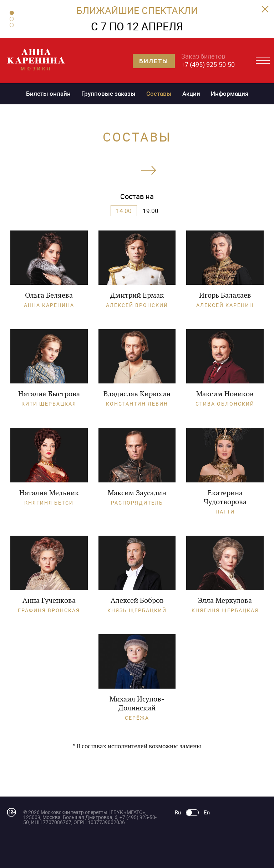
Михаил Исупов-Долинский (137, 703)
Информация (230, 93)
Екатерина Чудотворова (225, 497)
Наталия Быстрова (49, 394)
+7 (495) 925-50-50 (208, 64)
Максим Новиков (225, 394)
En (207, 812)
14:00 (124, 211)
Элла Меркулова (225, 600)
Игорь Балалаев (225, 295)
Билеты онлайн (48, 93)
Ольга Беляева (49, 295)
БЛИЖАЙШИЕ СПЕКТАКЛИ (137, 10)
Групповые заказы (108, 93)
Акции (191, 93)
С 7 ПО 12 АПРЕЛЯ (137, 26)
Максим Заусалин (137, 493)
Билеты (154, 61)
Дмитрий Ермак (137, 295)
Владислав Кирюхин (137, 394)
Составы (159, 93)
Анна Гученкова (49, 600)
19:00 (151, 211)
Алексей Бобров (137, 600)
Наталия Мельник (49, 493)
